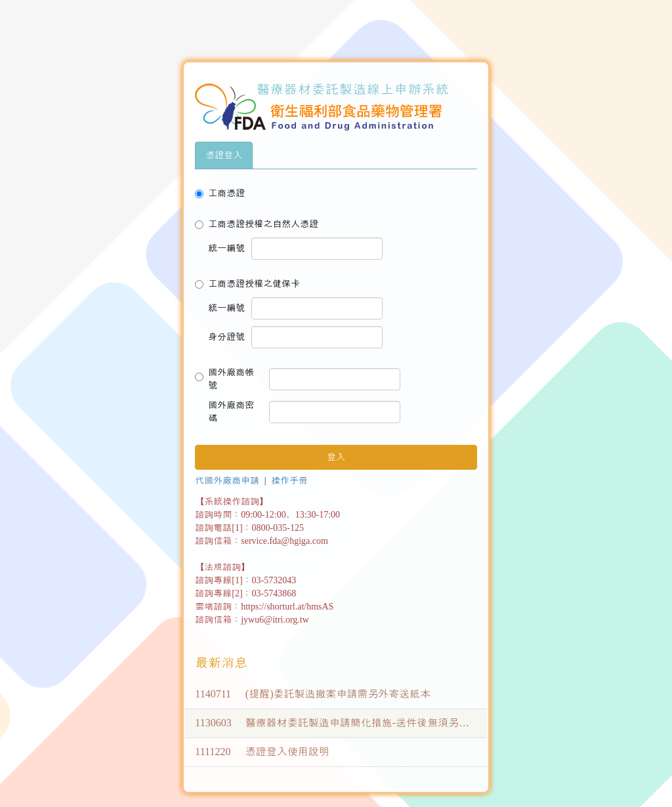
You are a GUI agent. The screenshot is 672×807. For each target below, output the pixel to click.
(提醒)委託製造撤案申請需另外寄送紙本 (338, 694)
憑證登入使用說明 (287, 752)
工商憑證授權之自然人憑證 (257, 224)
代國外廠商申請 (227, 481)
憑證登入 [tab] (224, 155)
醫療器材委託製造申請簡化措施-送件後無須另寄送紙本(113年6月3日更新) (416, 723)
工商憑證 (220, 193)
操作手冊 (289, 481)
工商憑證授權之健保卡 (247, 284)
